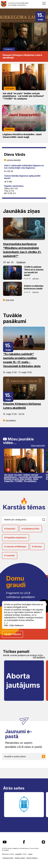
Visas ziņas (10, 300)
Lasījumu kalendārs (14, 160)
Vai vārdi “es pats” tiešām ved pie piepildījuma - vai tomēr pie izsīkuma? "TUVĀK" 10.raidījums (23, 96)
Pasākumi (8, 49)
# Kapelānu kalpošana (15, 538)
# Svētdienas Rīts (30, 529)
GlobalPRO (18, 854)
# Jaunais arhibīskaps (15, 547)
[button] (44, 3)
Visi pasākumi (11, 420)
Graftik (30, 854)
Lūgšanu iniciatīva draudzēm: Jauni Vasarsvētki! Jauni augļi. (22, 136)
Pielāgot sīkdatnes (32, 858)
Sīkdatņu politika (20, 858)
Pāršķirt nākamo (13, 634)
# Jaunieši (9, 556)
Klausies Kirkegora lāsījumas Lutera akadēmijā (22, 56)
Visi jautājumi (39, 657)
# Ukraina (37, 547)
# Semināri (10, 529)
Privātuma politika (8, 858)
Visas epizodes (38, 446)
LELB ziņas (10, 88)
